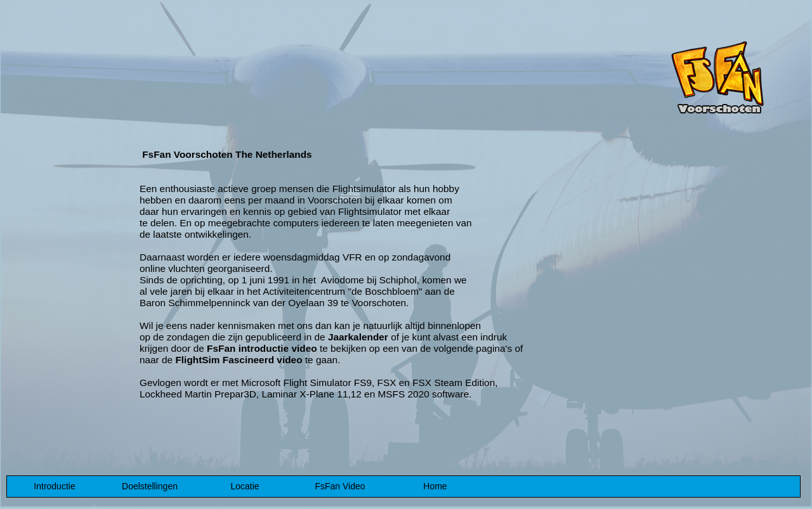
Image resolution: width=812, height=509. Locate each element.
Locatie (245, 486)
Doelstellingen (150, 486)
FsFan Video (340, 486)
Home (435, 486)
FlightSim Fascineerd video (239, 360)
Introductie (54, 486)
